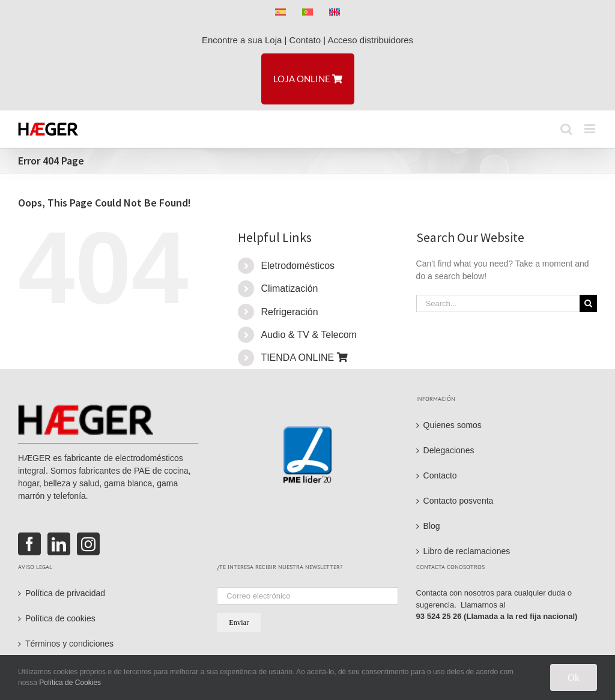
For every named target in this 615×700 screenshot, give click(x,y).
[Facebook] (29, 544)
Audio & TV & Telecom (309, 335)
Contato (305, 40)
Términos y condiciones (69, 644)
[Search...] (498, 303)
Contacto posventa (459, 501)
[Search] (588, 303)
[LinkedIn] (59, 544)
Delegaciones (449, 450)
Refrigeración (289, 312)
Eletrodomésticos (298, 266)
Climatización (289, 288)
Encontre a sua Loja (242, 40)
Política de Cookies (70, 683)
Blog (432, 526)
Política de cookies (60, 618)
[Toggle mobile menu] (591, 129)
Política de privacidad (65, 593)
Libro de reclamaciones (467, 551)
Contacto (440, 475)
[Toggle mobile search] (566, 129)
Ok (574, 677)
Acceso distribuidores (371, 40)
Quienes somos (453, 425)
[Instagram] (88, 544)
